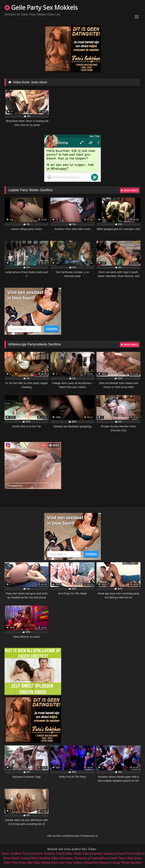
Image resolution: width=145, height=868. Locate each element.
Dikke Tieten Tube (77, 854)
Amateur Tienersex (74, 858)
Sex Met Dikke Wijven (36, 863)
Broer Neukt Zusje (16, 858)
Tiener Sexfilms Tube (15, 854)
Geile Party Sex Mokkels (41, 7)
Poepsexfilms (99, 858)
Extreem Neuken (103, 854)
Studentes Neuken (97, 863)
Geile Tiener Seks (122, 858)
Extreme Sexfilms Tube (47, 854)
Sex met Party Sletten (68, 863)
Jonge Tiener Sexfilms (127, 863)
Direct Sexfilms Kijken (45, 858)
